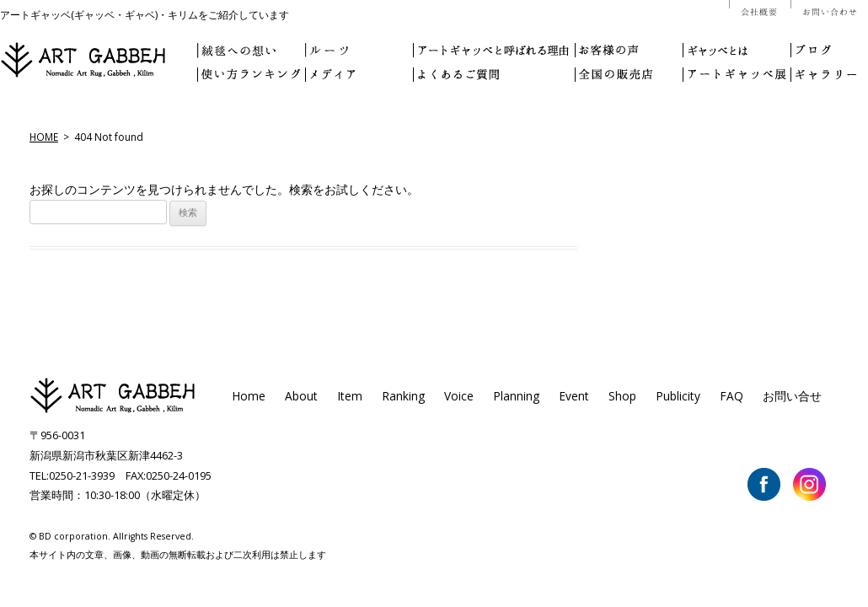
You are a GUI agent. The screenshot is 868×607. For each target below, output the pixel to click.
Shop (622, 396)
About (301, 396)
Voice (459, 396)
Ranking (403, 396)
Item (350, 396)
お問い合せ (792, 396)
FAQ (731, 396)
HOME (44, 137)
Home (249, 396)
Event (574, 396)
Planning (516, 396)
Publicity (678, 396)
